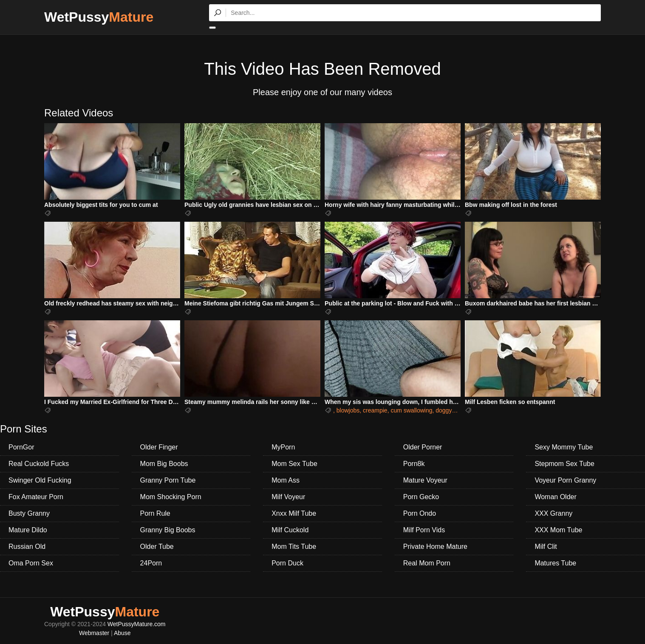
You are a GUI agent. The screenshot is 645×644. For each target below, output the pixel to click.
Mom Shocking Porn (171, 497)
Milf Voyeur (288, 497)
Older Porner (423, 447)
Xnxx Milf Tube (294, 513)
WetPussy (99, 17)
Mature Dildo (28, 530)
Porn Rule (155, 513)
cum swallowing (411, 410)
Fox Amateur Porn (36, 497)
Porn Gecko (421, 497)
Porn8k (414, 464)
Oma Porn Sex (31, 563)
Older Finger (159, 447)
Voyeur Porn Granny (565, 480)
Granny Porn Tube (168, 480)
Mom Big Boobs (164, 464)
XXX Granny (553, 513)
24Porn (151, 563)
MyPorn (283, 447)
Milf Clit (546, 547)
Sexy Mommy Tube (564, 447)
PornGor (21, 447)
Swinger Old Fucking (40, 480)
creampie (375, 410)
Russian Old (27, 547)
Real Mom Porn (427, 563)
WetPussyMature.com (137, 624)
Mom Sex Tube (294, 464)
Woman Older (555, 497)
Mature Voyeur (425, 480)
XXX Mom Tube (558, 530)
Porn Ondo (420, 513)
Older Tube (157, 547)
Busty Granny (29, 513)
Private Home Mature (435, 547)
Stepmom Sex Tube (564, 464)
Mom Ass (286, 480)
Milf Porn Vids (424, 530)
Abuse (122, 633)
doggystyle (450, 410)
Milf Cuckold (290, 530)
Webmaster (94, 633)
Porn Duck (287, 563)
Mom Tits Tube (294, 547)
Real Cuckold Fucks (39, 464)
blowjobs (348, 410)
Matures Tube (555, 563)
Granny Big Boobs (168, 530)
